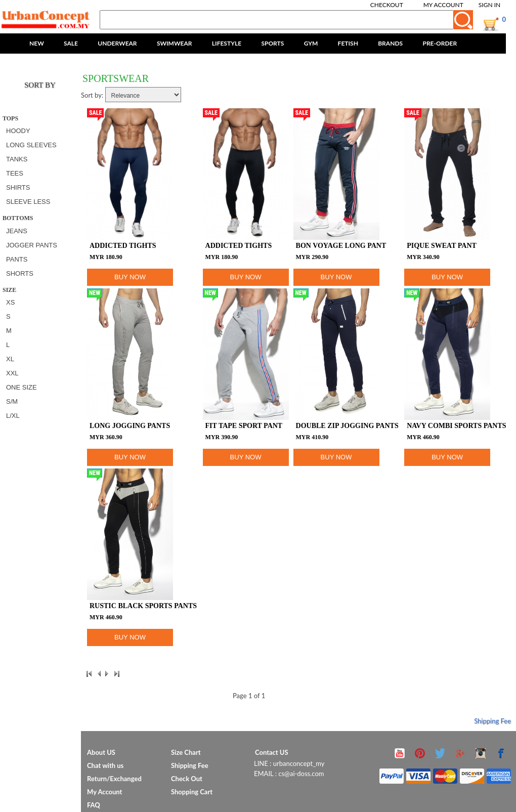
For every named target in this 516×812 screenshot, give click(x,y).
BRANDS (390, 43)
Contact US (272, 752)
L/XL (13, 416)
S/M (12, 401)
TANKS (17, 159)
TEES (15, 173)
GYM (311, 43)
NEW (37, 43)
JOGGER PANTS (32, 245)
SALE (71, 43)
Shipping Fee (492, 721)
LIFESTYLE (227, 43)
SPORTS (272, 43)
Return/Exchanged (114, 779)
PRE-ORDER (440, 43)
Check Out (187, 779)
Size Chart (186, 752)
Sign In (489, 5)
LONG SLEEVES (31, 145)
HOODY (18, 131)
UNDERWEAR (117, 43)
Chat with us (105, 765)
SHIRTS (18, 187)
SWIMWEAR (175, 43)
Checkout (387, 5)
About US (101, 752)
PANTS (17, 259)
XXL (12, 373)
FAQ (94, 805)
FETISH (348, 43)
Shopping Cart (192, 792)
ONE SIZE (21, 387)
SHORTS (20, 273)
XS (10, 302)
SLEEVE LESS (28, 202)
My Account (443, 5)
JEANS (17, 231)
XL (10, 359)
